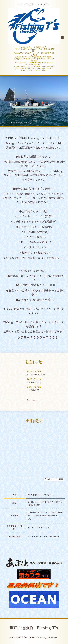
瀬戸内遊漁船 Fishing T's (34, 628)
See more (34, 400)
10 (56, 123)
